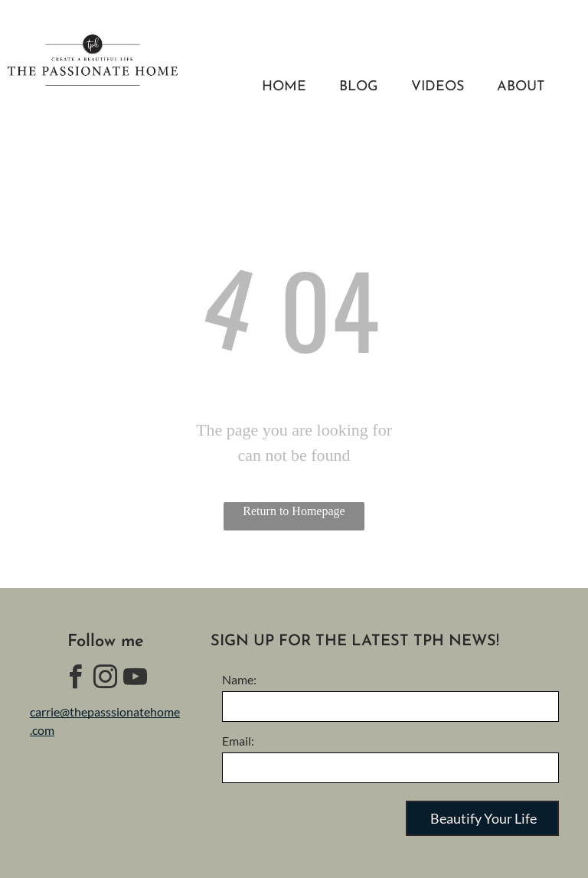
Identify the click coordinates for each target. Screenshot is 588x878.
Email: (238, 741)
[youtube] (136, 679)
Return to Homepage (294, 511)
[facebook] (76, 679)
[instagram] (106, 679)
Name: (239, 679)
